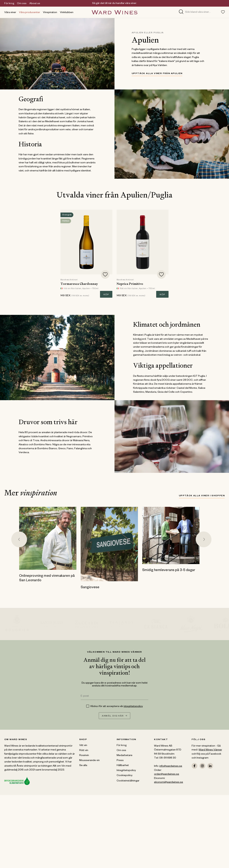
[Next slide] (204, 539)
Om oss (22, 4)
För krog (9, 4)
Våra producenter (30, 13)
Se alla (83, 766)
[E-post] (115, 697)
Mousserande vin (89, 761)
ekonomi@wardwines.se (169, 782)
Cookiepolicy (125, 776)
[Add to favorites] (105, 274)
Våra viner (10, 13)
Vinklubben (67, 13)
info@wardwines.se (171, 766)
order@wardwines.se (167, 774)
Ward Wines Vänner (210, 750)
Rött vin (84, 751)
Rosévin (84, 756)
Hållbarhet (123, 766)
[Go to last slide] (19, 539)
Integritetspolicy (126, 771)
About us (35, 4)
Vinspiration (50, 13)
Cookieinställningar (128, 781)
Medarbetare (125, 756)
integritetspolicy (133, 707)
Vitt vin (83, 746)
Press (120, 761)
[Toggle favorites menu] (223, 12)
